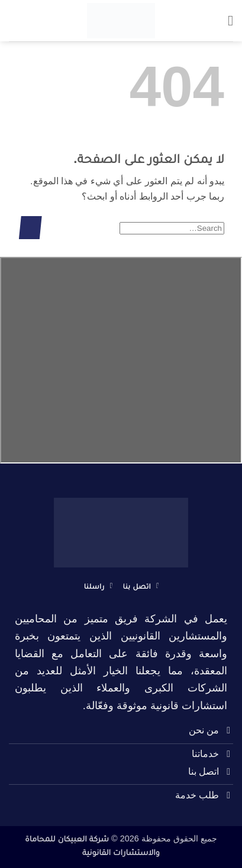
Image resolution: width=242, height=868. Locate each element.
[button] (226, 20)
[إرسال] (30, 228)
